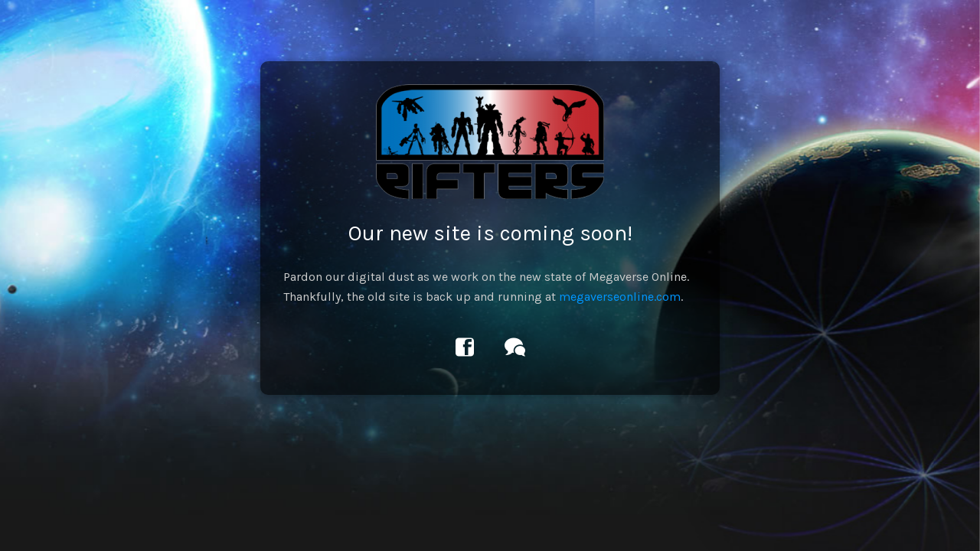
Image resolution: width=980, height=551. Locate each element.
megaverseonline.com (620, 297)
